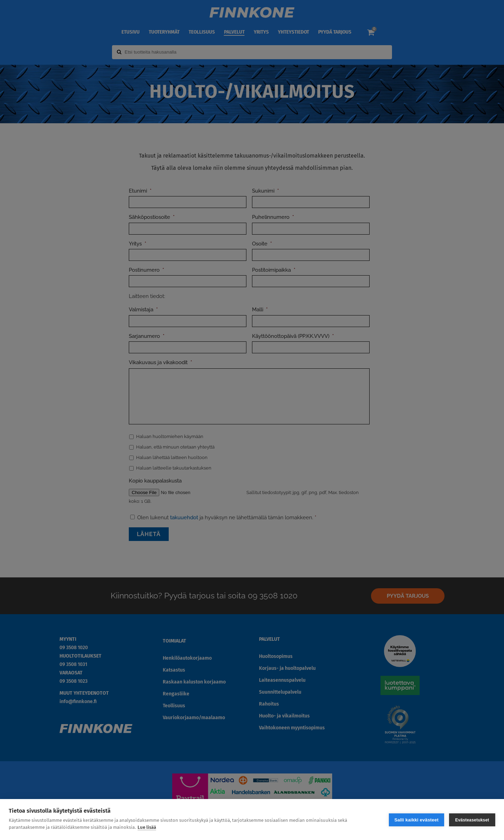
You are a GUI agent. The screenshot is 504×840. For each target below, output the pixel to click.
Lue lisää (147, 827)
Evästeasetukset (472, 820)
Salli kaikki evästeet (416, 820)
